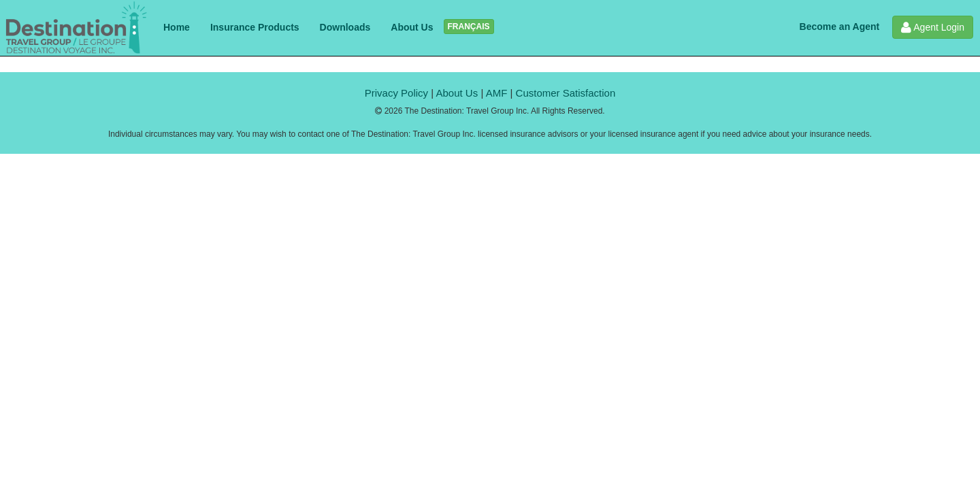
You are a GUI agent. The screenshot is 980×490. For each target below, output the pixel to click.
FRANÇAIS (469, 27)
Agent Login (933, 27)
